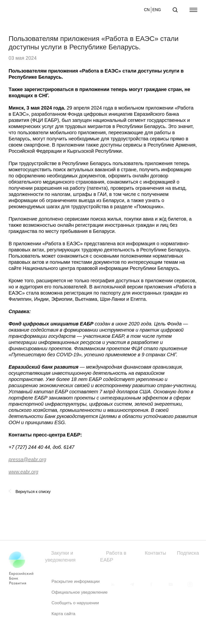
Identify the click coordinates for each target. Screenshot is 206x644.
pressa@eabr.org (28, 459)
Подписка (188, 553)
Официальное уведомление (80, 594)
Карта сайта (64, 615)
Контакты (155, 553)
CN (147, 10)
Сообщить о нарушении (75, 605)
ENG (157, 10)
